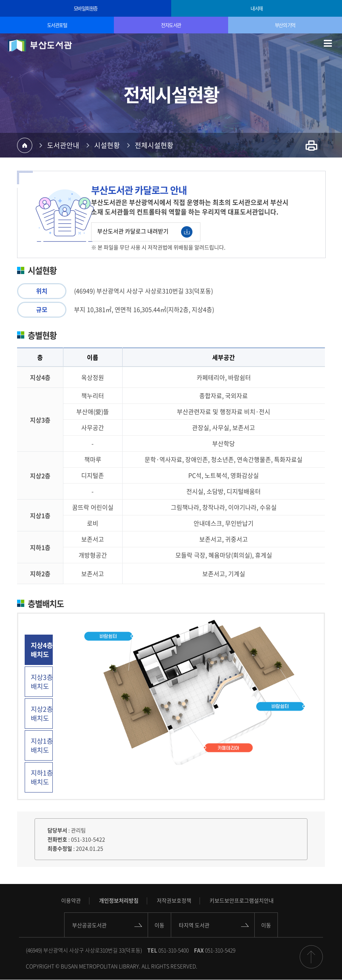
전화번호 (57, 839)
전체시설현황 (154, 145)
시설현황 (107, 145)
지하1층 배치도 (42, 777)
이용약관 (71, 900)
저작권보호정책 (174, 900)
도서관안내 (63, 145)
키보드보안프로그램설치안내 (242, 900)
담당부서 (57, 830)
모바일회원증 (86, 8)
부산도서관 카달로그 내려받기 (145, 232)
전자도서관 (171, 25)
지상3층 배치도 (42, 682)
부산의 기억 (285, 25)
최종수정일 (60, 848)
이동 (159, 925)
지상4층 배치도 (42, 650)
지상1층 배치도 (42, 745)
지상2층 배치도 (42, 714)
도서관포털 (57, 25)
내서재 (257, 8)
